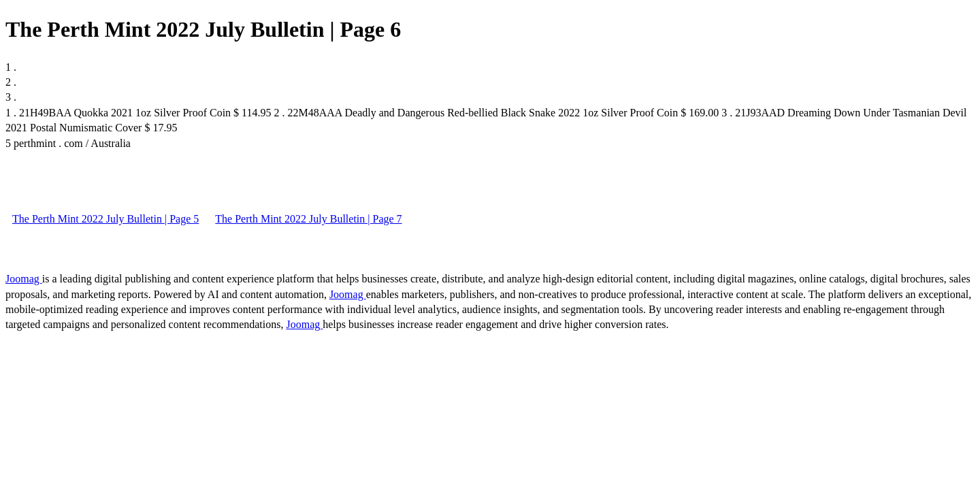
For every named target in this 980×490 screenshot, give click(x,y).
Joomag (24, 279)
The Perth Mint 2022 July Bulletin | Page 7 (308, 219)
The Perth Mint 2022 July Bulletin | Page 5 (105, 219)
